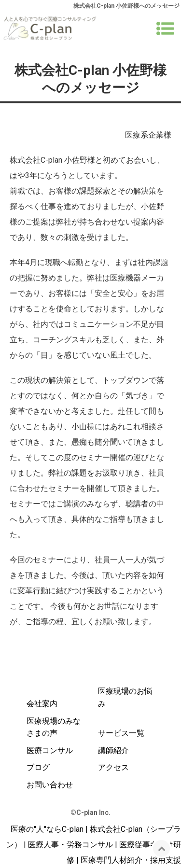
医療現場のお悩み (125, 697)
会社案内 (42, 704)
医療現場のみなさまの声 (54, 727)
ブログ (38, 767)
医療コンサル (50, 750)
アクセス (113, 767)
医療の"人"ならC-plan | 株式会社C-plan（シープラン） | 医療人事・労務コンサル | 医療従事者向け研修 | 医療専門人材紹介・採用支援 (94, 845)
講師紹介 (113, 750)
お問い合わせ (50, 785)
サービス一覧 (121, 733)
